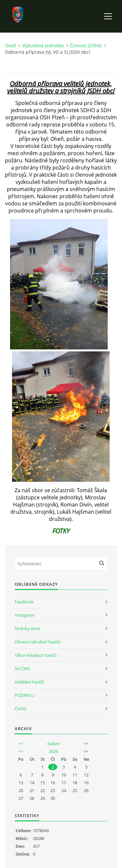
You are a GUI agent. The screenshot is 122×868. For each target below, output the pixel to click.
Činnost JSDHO (86, 45)
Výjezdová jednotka (43, 45)
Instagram (25, 615)
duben (54, 743)
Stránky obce (27, 628)
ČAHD (20, 709)
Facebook (24, 602)
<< (21, 743)
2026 (53, 751)
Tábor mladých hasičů (36, 655)
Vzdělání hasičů (29, 682)
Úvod (10, 45)
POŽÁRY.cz (25, 695)
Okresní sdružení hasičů (38, 642)
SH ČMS (22, 669)
